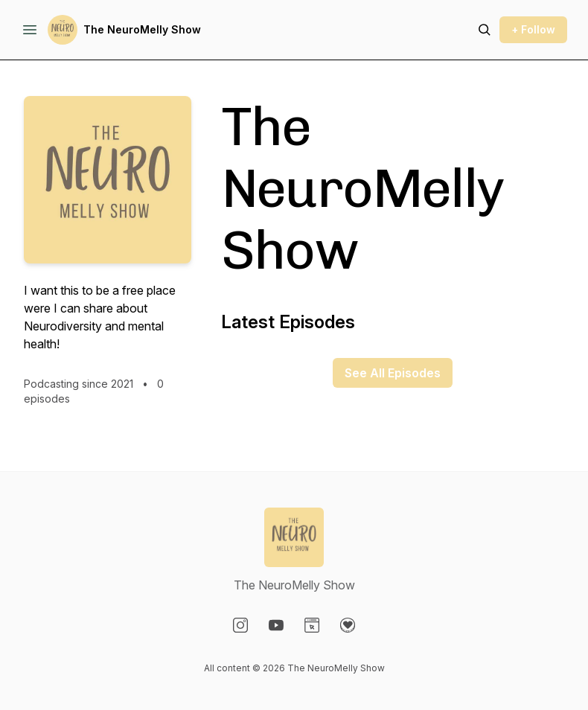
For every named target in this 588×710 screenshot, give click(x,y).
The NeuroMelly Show (142, 29)
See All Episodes (393, 373)
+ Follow (533, 29)
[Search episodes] (485, 30)
